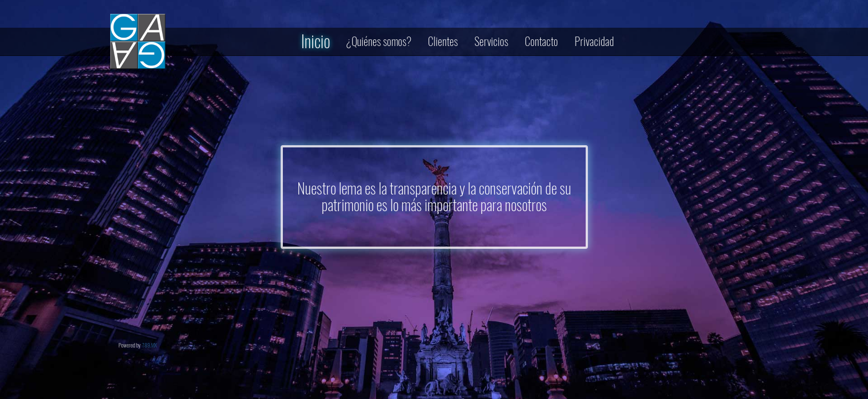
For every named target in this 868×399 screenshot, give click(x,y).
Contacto (541, 41)
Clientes (443, 41)
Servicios (491, 41)
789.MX (149, 345)
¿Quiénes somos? (379, 41)
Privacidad (594, 41)
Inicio (316, 41)
